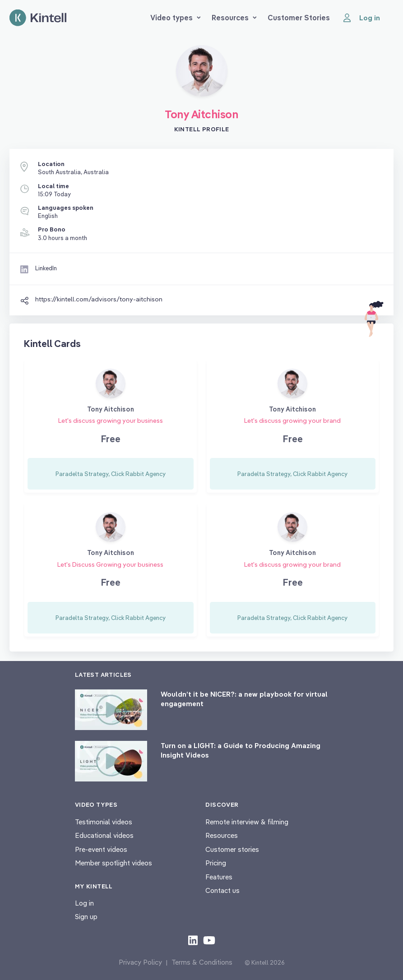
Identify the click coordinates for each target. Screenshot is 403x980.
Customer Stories (299, 18)
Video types (176, 18)
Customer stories (232, 849)
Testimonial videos (104, 822)
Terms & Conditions (202, 962)
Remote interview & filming (247, 822)
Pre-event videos (101, 849)
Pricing (216, 863)
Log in (84, 903)
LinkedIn (46, 268)
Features (219, 877)
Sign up (86, 917)
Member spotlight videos (113, 863)
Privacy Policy (140, 962)
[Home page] (38, 18)
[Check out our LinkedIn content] (193, 940)
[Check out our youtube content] (209, 940)
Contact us (222, 890)
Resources (234, 18)
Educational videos (104, 835)
